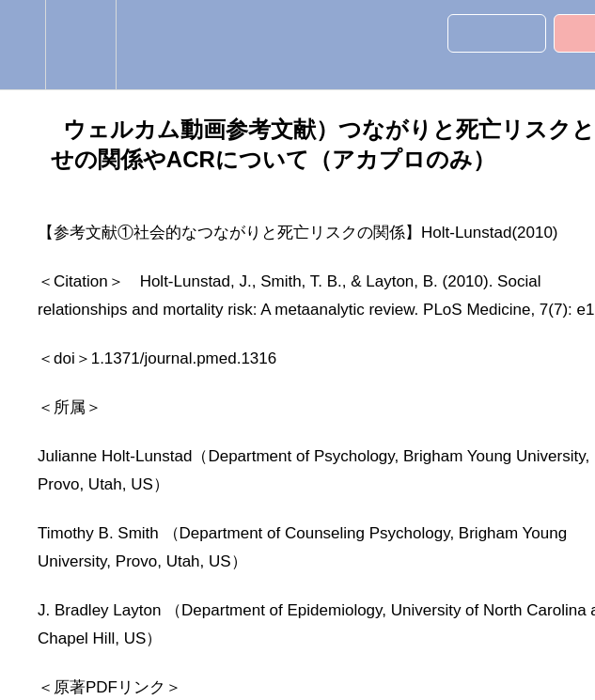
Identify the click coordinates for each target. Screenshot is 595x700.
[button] (23, 45)
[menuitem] (80, 45)
